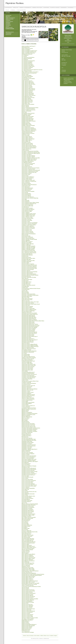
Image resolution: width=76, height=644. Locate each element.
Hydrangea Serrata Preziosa (28, 342)
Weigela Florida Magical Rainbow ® (29, 624)
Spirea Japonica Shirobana (27, 560)
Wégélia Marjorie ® (26, 621)
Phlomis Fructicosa (26, 451)
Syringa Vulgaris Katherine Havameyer (30, 581)
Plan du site (8, 34)
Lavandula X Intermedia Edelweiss (29, 377)
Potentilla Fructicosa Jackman (28, 473)
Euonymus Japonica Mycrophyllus (29, 274)
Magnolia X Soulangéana (27, 412)
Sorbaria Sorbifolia (26, 551)
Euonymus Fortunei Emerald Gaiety (29, 267)
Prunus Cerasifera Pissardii (27, 477)
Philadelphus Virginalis (27, 448)
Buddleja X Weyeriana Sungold (28, 125)
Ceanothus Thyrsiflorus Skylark (28, 157)
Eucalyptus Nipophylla (26, 262)
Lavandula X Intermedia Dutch (28, 376)
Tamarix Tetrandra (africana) (28, 585)
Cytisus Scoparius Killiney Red (28, 227)
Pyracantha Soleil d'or (26, 502)
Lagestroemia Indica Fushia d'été (29, 365)
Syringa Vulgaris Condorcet (27, 580)
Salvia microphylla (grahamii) (28, 540)
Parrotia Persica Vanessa (27, 438)
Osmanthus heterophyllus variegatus (29, 431)
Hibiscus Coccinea (26, 301)
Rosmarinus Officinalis (26, 531)
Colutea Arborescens (26, 186)
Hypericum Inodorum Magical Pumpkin (30, 345)
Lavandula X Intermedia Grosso (28, 378)
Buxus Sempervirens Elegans (28, 128)
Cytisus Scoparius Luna (27, 230)
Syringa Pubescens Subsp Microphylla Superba (32, 575)
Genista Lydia (25, 291)
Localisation (8, 33)
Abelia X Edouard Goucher (27, 48)
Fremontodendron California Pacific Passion (31, 288)
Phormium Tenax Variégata (27, 453)
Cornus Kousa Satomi (26, 196)
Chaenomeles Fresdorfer (27, 167)
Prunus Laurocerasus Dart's (28, 482)
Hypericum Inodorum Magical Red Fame (30, 347)
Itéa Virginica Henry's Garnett (28, 359)
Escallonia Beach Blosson (27, 255)
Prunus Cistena (25, 478)
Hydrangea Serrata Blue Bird (28, 341)
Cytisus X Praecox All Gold (27, 232)
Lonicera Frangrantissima (27, 400)
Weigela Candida (25, 622)
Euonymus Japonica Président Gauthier (30, 275)
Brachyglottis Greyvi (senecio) (28, 113)
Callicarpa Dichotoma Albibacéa (28, 131)
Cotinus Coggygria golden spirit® (29, 214)
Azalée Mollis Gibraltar (26, 99)
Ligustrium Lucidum (26, 391)
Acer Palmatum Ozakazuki (27, 67)
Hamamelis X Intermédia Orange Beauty (30, 295)
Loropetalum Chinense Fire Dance (29, 408)
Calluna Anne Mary (26, 136)
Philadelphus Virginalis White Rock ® (29, 449)
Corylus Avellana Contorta (27, 208)
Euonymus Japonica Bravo (27, 273)
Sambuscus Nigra (25, 544)
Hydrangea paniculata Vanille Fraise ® (30, 336)
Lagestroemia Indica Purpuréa (28, 367)
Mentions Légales (10, 32)
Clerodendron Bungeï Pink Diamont (29, 185)
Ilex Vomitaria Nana (26, 354)
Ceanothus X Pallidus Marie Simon (29, 160)
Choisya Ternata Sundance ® (28, 178)
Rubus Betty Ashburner (27, 533)
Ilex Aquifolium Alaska (26, 350)
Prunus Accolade (25, 476)
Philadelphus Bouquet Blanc (28, 443)
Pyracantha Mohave (26, 499)
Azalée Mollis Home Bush (27, 100)
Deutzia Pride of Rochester (27, 237)
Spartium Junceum (26, 552)
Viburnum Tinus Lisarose (27, 608)
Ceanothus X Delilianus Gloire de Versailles (31, 158)
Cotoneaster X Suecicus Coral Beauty (30, 223)
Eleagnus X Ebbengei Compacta (28, 246)
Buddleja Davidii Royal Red (27, 120)
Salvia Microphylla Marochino (28, 539)
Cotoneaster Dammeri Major (28, 218)
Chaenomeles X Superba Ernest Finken (30, 171)
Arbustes (16, 8)
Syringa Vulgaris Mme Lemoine (28, 582)
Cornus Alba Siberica (26, 190)
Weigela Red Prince (26, 630)
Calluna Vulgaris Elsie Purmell (28, 139)
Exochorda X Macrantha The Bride (29, 277)
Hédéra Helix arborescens (27, 299)
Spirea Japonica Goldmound (28, 556)
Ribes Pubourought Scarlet (27, 518)
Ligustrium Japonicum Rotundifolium (30, 389)
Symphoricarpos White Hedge (28, 569)
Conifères (46, 8)
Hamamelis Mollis (25, 293)
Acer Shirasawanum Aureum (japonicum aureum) (32, 70)
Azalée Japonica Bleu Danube (28, 83)
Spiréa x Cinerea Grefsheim (27, 564)
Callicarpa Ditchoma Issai (27, 132)
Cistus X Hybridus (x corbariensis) (29, 181)
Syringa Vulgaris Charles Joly (28, 578)
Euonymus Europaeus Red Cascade (29, 265)
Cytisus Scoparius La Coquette (28, 228)
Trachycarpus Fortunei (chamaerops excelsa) (31, 587)
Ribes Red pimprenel (26, 520)
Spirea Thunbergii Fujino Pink (28, 563)
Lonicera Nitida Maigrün (27, 403)
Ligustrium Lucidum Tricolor (28, 392)
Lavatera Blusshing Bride (27, 379)
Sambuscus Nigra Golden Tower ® (29, 547)
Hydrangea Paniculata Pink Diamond (29, 332)
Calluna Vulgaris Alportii (27, 137)
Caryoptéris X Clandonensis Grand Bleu (30, 151)
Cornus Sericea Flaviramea (27, 205)
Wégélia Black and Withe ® (27, 620)
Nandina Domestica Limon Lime (28, 426)
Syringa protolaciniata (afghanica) (29, 573)
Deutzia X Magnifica (26, 240)
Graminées (64, 8)
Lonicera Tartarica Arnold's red (28, 406)
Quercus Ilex (24, 503)
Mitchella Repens (25, 421)
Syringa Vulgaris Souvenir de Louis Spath (30, 583)
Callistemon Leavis (26, 134)
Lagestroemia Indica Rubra (27, 369)
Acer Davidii (24, 56)
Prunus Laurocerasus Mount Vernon (29, 485)
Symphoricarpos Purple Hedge (28, 570)
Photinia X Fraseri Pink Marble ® (28, 457)
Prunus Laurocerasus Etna (27, 483)
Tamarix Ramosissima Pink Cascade (29, 584)
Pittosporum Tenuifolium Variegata (29, 466)
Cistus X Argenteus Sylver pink (28, 180)
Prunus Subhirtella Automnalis (28, 494)
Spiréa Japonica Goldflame (27, 555)
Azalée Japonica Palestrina (27, 91)
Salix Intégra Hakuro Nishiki (28, 535)
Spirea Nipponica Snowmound (28, 561)
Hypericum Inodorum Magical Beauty (29, 344)
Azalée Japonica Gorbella (27, 86)
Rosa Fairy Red (25, 523)
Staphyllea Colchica (26, 566)
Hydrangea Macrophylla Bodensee (29, 319)
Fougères (71, 8)
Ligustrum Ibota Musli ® (27, 397)
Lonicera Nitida (25, 401)
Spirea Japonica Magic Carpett (28, 559)
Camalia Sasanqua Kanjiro (27, 143)
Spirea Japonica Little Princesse (28, 557)
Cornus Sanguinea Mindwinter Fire (29, 204)
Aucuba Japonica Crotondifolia (28, 79)
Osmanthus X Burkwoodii (27, 432)
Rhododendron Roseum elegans (28, 514)
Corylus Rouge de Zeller (27, 211)
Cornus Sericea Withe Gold (27, 206)
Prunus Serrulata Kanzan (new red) (29, 492)
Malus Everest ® (25, 419)
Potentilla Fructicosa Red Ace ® (28, 475)
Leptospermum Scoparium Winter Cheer (30, 381)
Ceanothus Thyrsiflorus (27, 155)
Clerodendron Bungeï (26, 184)
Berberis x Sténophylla (26, 111)
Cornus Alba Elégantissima (27, 188)
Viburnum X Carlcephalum (27, 612)
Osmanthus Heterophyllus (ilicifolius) (29, 429)
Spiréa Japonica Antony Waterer (28, 554)
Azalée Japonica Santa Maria (28, 93)
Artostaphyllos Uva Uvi (26, 78)
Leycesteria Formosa (26, 384)
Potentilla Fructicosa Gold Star (28, 470)
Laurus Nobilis (25, 371)
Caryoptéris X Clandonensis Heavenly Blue (31, 152)
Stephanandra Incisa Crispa (27, 568)
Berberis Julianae (25, 107)
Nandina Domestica (26, 422)
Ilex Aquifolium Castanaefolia (28, 352)
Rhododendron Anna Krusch (28, 506)
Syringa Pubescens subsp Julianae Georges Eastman (33, 574)
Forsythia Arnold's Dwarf (27, 280)
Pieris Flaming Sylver (26, 464)
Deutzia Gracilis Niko (26, 236)
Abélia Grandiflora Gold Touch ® (28, 46)
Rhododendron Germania (27, 508)
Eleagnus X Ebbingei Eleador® (28, 249)
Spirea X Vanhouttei (26, 565)
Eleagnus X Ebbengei (26, 245)
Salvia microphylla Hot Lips (27, 541)
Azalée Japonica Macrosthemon (28, 89)
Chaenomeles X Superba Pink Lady (29, 172)
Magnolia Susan (25, 411)
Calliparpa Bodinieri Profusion (28, 133)
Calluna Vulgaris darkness (27, 138)
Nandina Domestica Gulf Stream (28, 425)
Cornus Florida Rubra (26, 194)
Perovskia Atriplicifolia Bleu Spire (29, 439)
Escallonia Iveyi (25, 256)
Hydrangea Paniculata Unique (28, 335)
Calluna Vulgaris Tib (26, 141)
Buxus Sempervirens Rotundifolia (29, 129)
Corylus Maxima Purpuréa (27, 210)
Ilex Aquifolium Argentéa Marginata (29, 351)
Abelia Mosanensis (26, 47)
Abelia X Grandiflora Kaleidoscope (29, 52)
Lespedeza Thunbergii (26, 382)
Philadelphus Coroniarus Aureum (29, 445)
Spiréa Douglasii (25, 553)
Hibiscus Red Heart (26, 305)
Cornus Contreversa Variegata (28, 191)
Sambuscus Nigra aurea (27, 545)
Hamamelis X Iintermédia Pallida (28, 294)
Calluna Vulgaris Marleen (27, 140)
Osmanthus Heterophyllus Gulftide (29, 430)
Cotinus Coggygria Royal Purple (28, 215)
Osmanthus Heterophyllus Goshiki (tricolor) (31, 428)
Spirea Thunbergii (25, 562)
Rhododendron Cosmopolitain (28, 507)
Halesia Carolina (25, 292)
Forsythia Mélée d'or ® (26, 283)
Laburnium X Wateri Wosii (27, 363)
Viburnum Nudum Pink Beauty (28, 590)
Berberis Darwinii (25, 105)
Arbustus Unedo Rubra (26, 75)
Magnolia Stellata (25, 410)
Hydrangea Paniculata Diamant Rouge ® (30, 326)
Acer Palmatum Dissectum (27, 64)
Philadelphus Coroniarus (27, 444)
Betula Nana (24, 112)
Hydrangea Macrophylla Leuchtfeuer (29, 320)
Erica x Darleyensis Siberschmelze (29, 253)
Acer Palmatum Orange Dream (28, 66)
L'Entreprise (8, 8)
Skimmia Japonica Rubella (27, 550)
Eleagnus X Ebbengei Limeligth (28, 248)
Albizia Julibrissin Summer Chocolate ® (30, 72)
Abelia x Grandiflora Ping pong (28, 53)
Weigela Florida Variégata (27, 627)
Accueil (7, 10)
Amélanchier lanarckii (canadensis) (29, 73)
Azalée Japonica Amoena (27, 81)
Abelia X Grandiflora (26, 50)
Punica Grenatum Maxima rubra (28, 496)
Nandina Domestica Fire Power (28, 424)
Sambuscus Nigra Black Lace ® (28, 546)
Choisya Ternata (25, 176)
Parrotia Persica (25, 437)
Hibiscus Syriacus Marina (27, 307)
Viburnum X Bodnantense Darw (28, 609)
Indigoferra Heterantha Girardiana (29, 358)
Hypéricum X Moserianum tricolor (29, 349)
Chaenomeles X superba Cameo (28, 169)
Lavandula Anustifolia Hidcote (28, 373)
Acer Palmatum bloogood (27, 62)
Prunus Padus (25, 491)
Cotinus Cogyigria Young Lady (28, 216)
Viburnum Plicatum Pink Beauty (28, 597)
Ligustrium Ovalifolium (26, 393)
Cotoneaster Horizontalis (27, 220)
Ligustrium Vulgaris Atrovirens (28, 396)
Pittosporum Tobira (26, 467)
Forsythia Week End (26, 284)
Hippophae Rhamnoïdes (27, 312)
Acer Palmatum (25, 60)
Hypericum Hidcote (26, 343)
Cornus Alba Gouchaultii (27, 189)
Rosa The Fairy (25, 530)
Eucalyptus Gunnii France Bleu (28, 261)
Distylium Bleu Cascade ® (27, 242)
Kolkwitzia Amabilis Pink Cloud (28, 361)
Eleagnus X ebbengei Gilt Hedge (28, 247)
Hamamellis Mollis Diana (27, 296)
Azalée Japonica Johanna (27, 88)
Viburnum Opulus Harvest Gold (28, 591)
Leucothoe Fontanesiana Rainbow (29, 383)
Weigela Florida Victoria (27, 628)
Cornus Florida (25, 192)
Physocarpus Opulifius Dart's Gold (29, 459)
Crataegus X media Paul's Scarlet (29, 225)
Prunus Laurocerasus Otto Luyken (29, 486)
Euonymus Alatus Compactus (28, 264)
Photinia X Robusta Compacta (28, 454)
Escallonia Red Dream (26, 257)
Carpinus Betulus (25, 150)
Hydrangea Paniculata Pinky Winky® (29, 333)
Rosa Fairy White (25, 524)
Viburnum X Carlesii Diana (27, 616)
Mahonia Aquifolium (26, 416)
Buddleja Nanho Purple (27, 124)
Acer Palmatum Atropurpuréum (28, 61)
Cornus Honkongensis (26, 195)
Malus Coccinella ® (26, 418)
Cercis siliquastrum (26, 166)
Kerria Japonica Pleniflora (27, 360)
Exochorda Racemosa (26, 276)
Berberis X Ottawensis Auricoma (28, 110)
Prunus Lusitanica (25, 487)
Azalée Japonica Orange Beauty (28, 90)
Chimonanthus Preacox (27, 173)
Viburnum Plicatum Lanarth (27, 594)
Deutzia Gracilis (25, 235)
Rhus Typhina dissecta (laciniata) (29, 517)
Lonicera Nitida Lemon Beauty (28, 402)
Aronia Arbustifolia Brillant (27, 76)
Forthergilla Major (25, 286)
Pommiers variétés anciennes (69, 78)
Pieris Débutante (25, 463)
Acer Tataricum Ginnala (27, 71)
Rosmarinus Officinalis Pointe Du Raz (30, 532)
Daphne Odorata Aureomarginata (29, 234)
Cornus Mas (24, 199)
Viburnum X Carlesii (26, 613)
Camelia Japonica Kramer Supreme (29, 147)
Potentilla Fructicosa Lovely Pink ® (29, 474)
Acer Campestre (25, 55)
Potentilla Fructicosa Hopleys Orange (30, 472)
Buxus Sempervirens (26, 127)
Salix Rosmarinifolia (26, 537)
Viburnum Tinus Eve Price (27, 604)
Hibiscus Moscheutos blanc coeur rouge (30, 302)
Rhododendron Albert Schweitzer (29, 505)
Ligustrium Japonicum (26, 388)
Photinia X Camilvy (26, 455)
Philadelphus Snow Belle (27, 447)
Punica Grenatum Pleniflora (27, 498)
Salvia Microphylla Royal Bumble (29, 542)
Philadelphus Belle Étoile (27, 441)
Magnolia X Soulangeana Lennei (28, 415)
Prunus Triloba (25, 495)
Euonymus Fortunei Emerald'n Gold (29, 268)
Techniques (8, 25)
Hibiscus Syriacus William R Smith (29, 310)
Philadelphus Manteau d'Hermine (29, 446)
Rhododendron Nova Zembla (28, 512)
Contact (8, 26)
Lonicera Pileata (25, 405)
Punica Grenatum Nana (27, 497)
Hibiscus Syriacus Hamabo (27, 306)
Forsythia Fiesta (25, 281)
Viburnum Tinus (25, 603)
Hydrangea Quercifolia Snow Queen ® (30, 340)
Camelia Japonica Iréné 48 (27, 144)
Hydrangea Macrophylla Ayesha (28, 315)
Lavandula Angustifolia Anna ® (28, 372)
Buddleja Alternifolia (26, 115)
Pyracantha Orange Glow (27, 501)
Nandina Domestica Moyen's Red (29, 427)
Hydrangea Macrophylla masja (28, 322)
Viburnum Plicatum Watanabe (28, 600)
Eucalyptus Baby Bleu (26, 259)
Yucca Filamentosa (26, 631)
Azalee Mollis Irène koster (27, 102)
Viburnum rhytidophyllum (27, 601)
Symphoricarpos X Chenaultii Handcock (30, 571)
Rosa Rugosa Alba (26, 528)
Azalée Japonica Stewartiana (28, 94)
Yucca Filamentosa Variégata (28, 632)
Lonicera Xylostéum (26, 407)
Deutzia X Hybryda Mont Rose (28, 238)
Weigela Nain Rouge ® (26, 629)
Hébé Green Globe (26, 297)
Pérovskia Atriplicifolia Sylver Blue (29, 440)
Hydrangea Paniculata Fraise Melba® (29, 328)
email (68, 42)
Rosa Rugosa (24, 527)
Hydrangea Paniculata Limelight (28, 330)
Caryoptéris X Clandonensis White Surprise (31, 153)
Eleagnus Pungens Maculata (28, 244)
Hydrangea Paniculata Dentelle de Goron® (31, 325)
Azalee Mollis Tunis (26, 103)
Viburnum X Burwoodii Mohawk (28, 611)
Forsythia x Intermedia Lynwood (28, 285)
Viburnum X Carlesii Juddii (27, 617)
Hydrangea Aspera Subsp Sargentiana (30, 314)
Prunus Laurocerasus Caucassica (29, 480)
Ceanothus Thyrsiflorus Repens (28, 156)
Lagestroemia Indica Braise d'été (29, 364)
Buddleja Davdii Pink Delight (28, 117)
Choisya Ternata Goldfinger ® (28, 177)
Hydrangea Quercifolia (26, 338)
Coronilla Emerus (25, 207)
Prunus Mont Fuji (25, 489)
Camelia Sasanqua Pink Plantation (29, 148)
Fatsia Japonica (25, 278)
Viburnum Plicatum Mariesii (27, 595)
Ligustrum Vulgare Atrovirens (28, 398)
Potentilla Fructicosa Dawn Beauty (29, 469)
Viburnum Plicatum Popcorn (28, 598)
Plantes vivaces (55, 8)
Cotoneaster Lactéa (26, 221)
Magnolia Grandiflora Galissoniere (29, 409)
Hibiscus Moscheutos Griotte (28, 303)
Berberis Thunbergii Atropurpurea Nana (30, 108)
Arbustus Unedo (25, 74)
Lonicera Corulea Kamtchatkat (28, 399)
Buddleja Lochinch (26, 122)
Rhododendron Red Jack (27, 513)
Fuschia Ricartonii (25, 290)
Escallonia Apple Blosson (27, 254)
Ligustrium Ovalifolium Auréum (28, 395)
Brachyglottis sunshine (27, 114)
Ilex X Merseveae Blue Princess (28, 357)
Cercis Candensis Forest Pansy (28, 163)
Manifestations (9, 28)
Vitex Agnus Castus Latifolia (28, 619)
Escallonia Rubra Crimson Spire (28, 258)
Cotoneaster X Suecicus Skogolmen (29, 224)
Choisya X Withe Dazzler (27, 179)
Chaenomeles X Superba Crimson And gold (31, 170)
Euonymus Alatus (25, 263)
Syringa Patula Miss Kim (27, 572)
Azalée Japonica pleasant (27, 92)
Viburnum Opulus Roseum (27, 592)
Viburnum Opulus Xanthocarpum (29, 593)
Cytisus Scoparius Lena (27, 229)
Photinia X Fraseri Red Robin (28, 458)
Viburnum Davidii (25, 588)
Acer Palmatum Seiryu (26, 69)
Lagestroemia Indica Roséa (27, 368)
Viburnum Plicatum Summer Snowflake (30, 599)
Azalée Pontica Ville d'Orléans (28, 104)
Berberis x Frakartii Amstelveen (28, 109)
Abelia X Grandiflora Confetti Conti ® (29, 51)
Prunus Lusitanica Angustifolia (28, 488)
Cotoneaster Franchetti (26, 219)
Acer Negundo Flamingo (27, 59)
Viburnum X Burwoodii (26, 610)
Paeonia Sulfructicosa (26, 434)
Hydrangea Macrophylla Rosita (28, 323)
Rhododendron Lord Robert (27, 509)
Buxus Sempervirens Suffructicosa (29, 130)
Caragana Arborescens (26, 149)
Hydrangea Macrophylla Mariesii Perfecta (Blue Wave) (33, 321)
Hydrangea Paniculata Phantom (28, 331)
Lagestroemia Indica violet (27, 370)
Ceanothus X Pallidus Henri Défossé (29, 159)
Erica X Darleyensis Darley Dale (28, 251)
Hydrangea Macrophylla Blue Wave (29, 317)
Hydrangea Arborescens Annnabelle (29, 313)
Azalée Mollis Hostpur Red (27, 101)
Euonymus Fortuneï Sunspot (28, 269)
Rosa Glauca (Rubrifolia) (27, 525)
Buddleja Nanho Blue (26, 123)
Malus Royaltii (25, 420)
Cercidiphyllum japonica (27, 162)
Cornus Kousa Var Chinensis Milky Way (30, 198)
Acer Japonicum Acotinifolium (28, 57)
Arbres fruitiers (37, 8)
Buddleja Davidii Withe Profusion (29, 121)
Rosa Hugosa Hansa (26, 526)
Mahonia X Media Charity (27, 417)
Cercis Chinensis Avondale (27, 165)
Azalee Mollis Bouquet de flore (28, 98)
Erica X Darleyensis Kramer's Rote (29, 252)
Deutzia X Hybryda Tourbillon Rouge (29, 239)
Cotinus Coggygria (26, 213)
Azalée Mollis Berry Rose (27, 96)
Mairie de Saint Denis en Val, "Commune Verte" (69, 80)
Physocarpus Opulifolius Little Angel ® (30, 461)
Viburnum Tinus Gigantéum (27, 605)
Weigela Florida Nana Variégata (28, 626)
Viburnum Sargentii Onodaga (28, 602)
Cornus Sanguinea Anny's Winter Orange (30, 203)
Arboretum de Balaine (67, 81)
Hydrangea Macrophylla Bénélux (28, 316)
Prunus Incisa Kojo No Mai (27, 479)
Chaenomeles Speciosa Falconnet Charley (31, 168)
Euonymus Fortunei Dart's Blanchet (29, 266)
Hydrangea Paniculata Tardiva (28, 334)
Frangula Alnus (25, 287)
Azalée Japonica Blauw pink (28, 82)
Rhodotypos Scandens (26, 516)
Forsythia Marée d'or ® (26, 282)
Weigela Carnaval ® (26, 623)
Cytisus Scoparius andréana (28, 226)
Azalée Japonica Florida (27, 85)
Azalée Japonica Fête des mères (28, 84)
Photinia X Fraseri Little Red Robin (29, 456)
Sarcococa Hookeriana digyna (28, 549)
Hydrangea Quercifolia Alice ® (28, 339)
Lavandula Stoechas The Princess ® (29, 374)
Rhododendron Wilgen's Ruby (28, 515)
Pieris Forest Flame (26, 465)
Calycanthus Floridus (26, 142)
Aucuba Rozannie (25, 80)
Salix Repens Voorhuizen (27, 536)
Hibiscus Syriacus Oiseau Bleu (28, 309)
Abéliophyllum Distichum (27, 54)
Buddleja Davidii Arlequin (27, 118)
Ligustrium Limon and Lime (27, 390)
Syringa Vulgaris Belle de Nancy (28, 576)
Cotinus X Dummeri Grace (27, 217)
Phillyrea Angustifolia (26, 450)
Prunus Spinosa (25, 493)
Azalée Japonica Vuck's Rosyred (28, 95)
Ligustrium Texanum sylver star (28, 386)
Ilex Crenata (24, 353)
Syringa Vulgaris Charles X (27, 579)
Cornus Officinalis (25, 200)
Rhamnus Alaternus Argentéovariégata (30, 504)
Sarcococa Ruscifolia (22, 10)
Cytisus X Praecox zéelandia (28, 233)
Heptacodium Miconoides (27, 300)
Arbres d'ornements (25, 8)
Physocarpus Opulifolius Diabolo (29, 460)
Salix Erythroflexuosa (26, 534)
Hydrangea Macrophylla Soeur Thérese (30, 324)
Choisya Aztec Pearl (26, 175)
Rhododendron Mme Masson (28, 511)
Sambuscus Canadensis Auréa (28, 543)
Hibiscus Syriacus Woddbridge (28, 311)
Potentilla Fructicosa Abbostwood (29, 468)
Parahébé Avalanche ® (26, 435)
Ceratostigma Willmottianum (28, 161)
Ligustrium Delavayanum (27, 387)
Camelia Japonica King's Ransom (29, 146)
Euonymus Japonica (26, 271)
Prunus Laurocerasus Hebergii (28, 484)
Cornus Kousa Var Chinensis (28, 197)
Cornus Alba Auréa (26, 187)
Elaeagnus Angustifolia (27, 243)
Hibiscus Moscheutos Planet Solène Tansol (31, 304)
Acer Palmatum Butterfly (27, 63)
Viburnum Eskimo (25, 589)
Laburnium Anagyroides (27, 362)
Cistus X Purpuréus (26, 182)
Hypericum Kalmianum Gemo (28, 348)
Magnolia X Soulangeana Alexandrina (29, 413)
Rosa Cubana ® (25, 522)
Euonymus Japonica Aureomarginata (29, 272)
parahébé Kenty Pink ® (26, 436)
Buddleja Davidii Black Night (28, 119)
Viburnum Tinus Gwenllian (27, 607)
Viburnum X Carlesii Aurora (27, 614)
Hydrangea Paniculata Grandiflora (29, 329)
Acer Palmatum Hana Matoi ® (28, 65)
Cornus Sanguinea (26, 201)
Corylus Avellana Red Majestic (28, 209)
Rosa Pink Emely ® (26, 521)
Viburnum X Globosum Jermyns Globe (30, 618)
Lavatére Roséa (25, 380)
